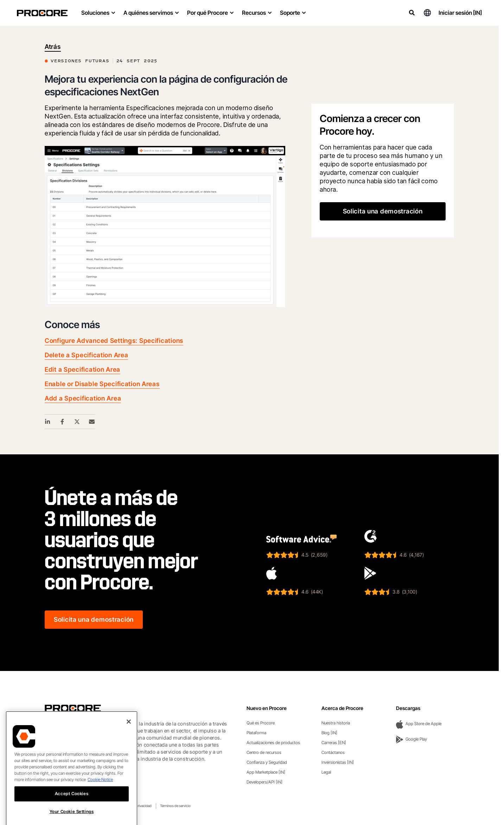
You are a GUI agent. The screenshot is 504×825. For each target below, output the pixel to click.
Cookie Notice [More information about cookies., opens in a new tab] (100, 802)
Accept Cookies (72, 816)
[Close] (129, 744)
